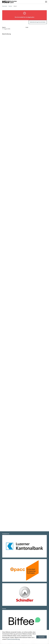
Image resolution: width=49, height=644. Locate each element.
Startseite (5, 6)
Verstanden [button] (42, 637)
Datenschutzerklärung (13, 639)
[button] (3, 642)
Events (10, 6)
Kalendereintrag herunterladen (38, 22)
